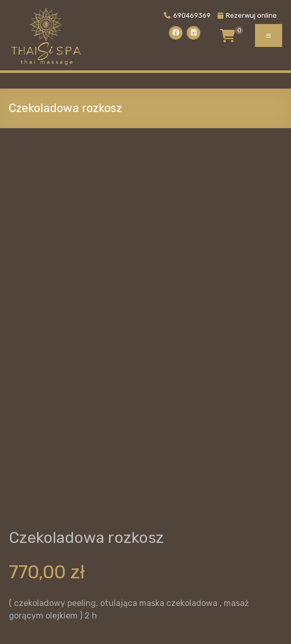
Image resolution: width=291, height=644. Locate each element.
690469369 (187, 15)
